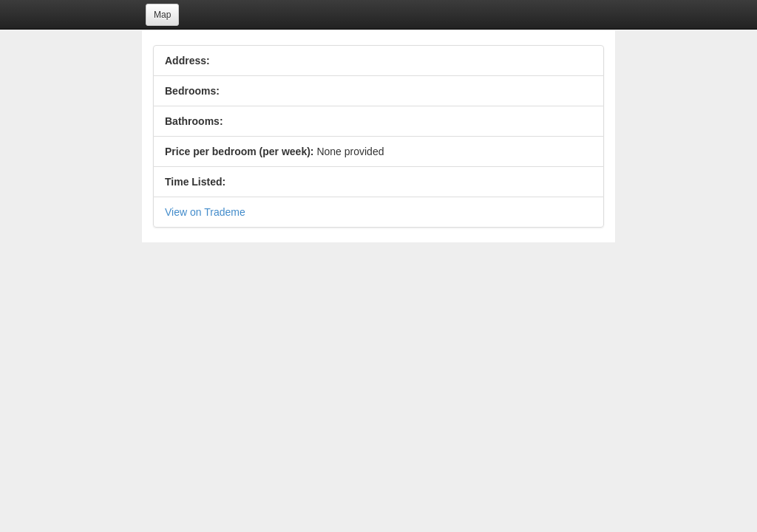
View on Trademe (205, 212)
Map (162, 15)
